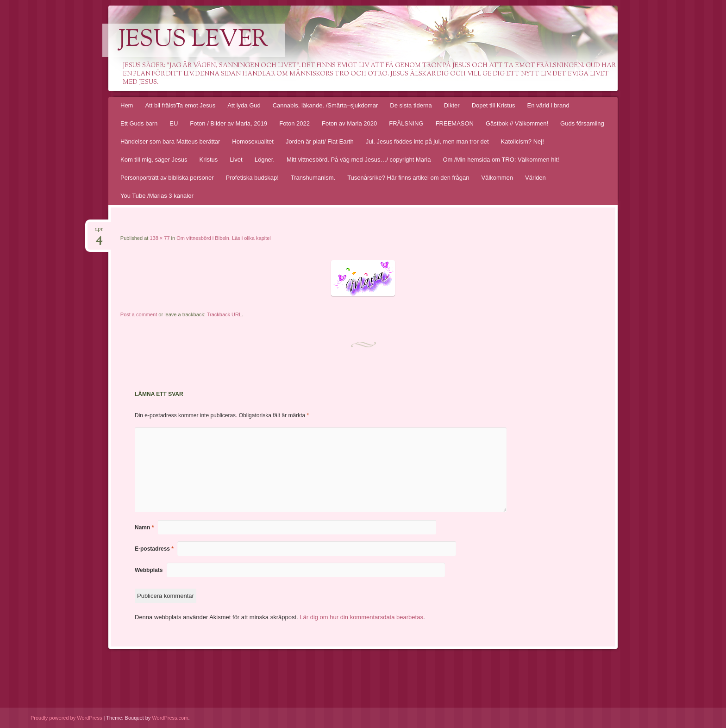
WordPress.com (170, 718)
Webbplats (149, 570)
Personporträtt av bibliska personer (167, 178)
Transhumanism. (313, 178)
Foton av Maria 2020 (349, 123)
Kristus (209, 160)
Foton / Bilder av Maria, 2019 (228, 123)
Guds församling (582, 123)
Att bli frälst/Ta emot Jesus (180, 105)
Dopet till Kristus (494, 105)
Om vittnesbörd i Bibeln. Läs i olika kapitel (224, 238)
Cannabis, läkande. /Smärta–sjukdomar (325, 105)
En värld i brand (548, 105)
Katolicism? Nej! (523, 141)
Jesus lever (194, 40)
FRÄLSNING (406, 123)
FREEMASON (455, 123)
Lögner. (265, 160)
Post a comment (139, 314)
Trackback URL (224, 314)
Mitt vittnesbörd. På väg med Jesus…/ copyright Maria (359, 160)
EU (174, 123)
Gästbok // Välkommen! (517, 123)
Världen (535, 178)
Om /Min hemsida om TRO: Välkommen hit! (501, 160)
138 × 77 (160, 238)
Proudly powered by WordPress (66, 718)
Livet (236, 160)
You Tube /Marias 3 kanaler (157, 196)
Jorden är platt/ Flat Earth (320, 141)
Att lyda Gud (244, 105)
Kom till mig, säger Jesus (154, 160)
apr (99, 232)
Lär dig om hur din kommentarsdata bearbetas (361, 617)
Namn (144, 527)
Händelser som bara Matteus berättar (170, 141)
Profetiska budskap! (252, 178)
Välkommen (497, 178)
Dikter (452, 105)
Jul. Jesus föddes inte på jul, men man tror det (427, 141)
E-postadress (154, 549)
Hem (127, 105)
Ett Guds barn (139, 123)
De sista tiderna (411, 105)
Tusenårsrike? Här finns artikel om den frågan (408, 178)
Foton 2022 (294, 123)
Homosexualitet (253, 141)
